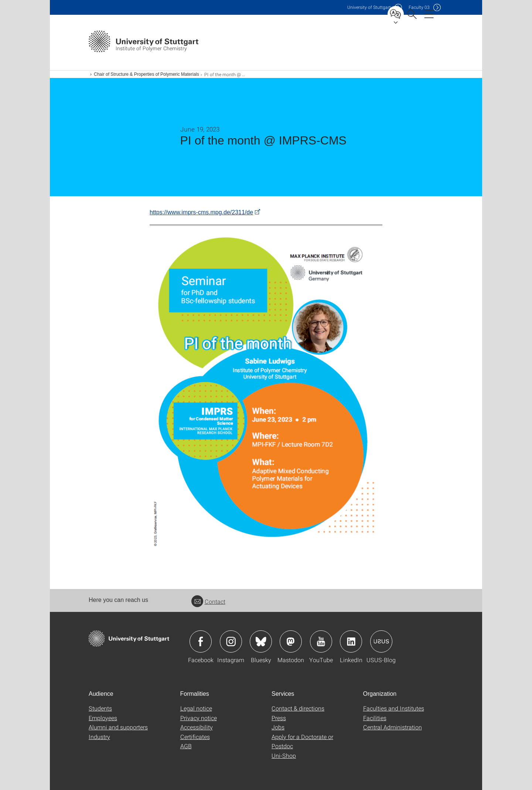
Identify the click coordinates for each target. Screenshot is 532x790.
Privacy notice (199, 718)
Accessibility (197, 727)
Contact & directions (298, 708)
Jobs (278, 727)
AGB (186, 746)
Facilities (375, 718)
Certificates (195, 737)
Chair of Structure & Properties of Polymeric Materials (146, 74)
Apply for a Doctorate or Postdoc (302, 741)
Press (279, 718)
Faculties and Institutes (394, 708)
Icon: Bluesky (261, 641)
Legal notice (196, 708)
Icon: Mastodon (291, 641)
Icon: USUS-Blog (381, 641)
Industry (99, 737)
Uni (369, 7)
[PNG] (266, 388)
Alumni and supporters (118, 727)
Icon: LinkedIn (351, 641)
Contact (208, 601)
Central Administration (393, 727)
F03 (419, 7)
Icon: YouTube (321, 641)
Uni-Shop (284, 755)
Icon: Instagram (231, 641)
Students (100, 708)
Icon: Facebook (201, 641)
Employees (103, 718)
